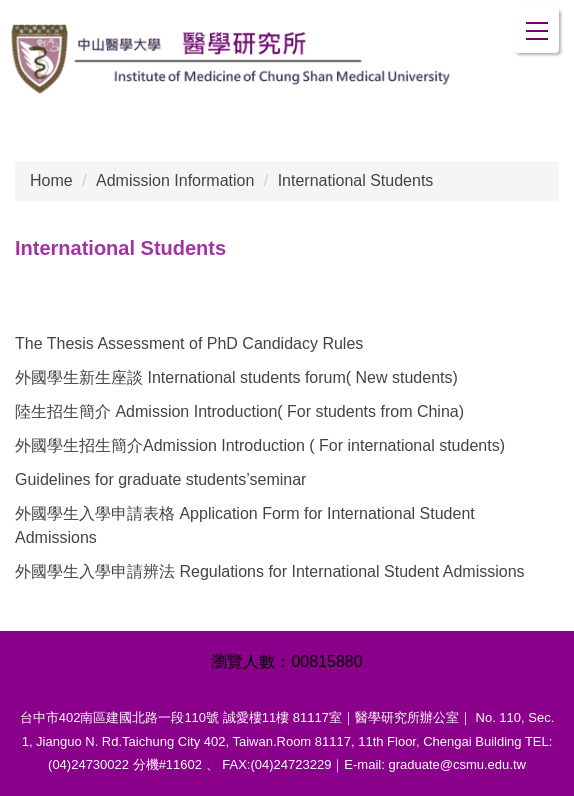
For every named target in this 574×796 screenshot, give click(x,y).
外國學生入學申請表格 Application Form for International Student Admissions (245, 525)
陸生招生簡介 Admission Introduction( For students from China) (239, 411)
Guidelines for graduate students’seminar (160, 479)
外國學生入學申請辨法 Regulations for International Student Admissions (270, 571)
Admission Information (175, 180)
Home (51, 180)
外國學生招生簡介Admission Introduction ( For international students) (260, 445)
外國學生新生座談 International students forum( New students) (236, 377)
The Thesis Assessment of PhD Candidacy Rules (189, 343)
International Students (356, 180)
